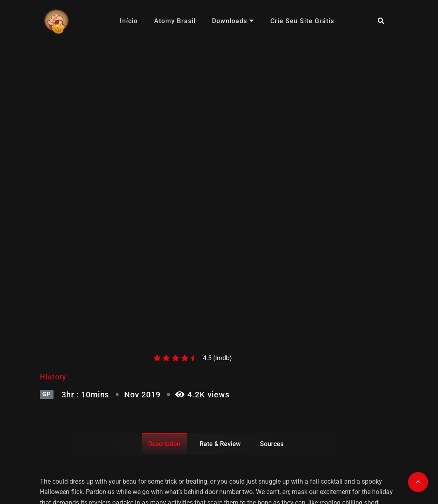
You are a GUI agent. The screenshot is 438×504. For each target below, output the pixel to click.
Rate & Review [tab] (220, 444)
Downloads (233, 21)
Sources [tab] (272, 444)
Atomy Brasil (175, 21)
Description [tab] (164, 444)
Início (129, 21)
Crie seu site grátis (302, 21)
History (53, 377)
